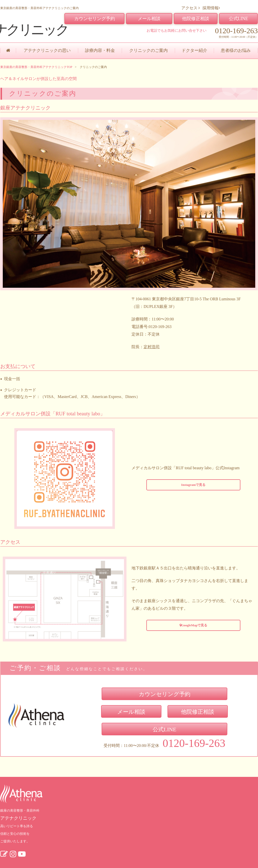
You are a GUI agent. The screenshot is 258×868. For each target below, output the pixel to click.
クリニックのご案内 (148, 50)
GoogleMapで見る (193, 625)
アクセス (191, 8)
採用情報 (211, 8)
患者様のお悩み (236, 50)
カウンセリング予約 (95, 19)
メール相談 (149, 19)
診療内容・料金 (100, 50)
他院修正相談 (196, 19)
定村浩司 (152, 347)
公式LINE (239, 19)
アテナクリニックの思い (47, 50)
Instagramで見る (193, 485)
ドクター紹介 (194, 50)
